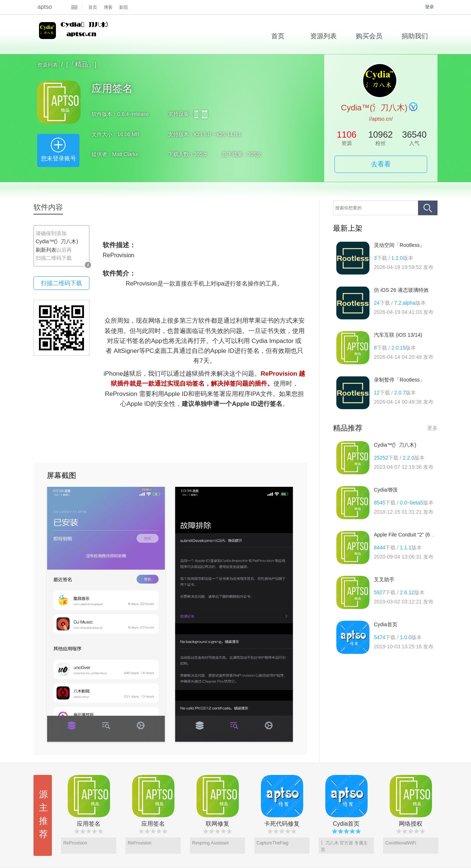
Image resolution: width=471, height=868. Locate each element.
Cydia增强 (386, 490)
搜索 (428, 208)
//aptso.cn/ (381, 119)
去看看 (381, 164)
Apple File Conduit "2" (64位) (407, 535)
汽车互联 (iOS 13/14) (398, 335)
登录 (429, 7)
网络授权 (411, 824)
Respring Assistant (210, 843)
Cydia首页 (386, 624)
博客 (108, 7)
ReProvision (75, 843)
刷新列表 (46, 250)
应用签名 (89, 824)
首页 (93, 7)
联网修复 (217, 824)
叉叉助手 (384, 580)
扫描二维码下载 (61, 283)
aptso (45, 7)
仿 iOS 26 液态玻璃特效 (401, 290)
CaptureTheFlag (272, 843)
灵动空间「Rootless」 (399, 245)
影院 (124, 7)
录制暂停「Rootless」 (399, 380)
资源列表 (47, 65)
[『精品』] (81, 64)
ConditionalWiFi (401, 843)
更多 (432, 428)
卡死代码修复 (282, 824)
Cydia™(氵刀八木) (75, 34)
